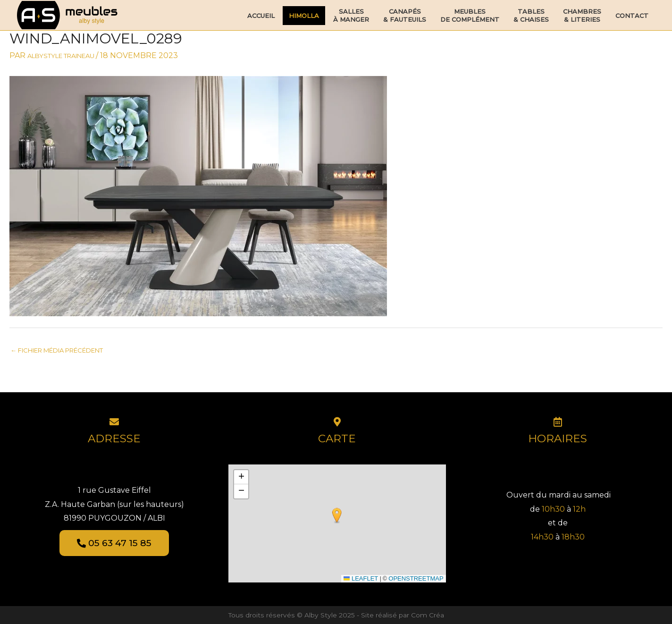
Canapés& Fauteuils (405, 15)
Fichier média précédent (57, 350)
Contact (632, 16)
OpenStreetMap (416, 578)
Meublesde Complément (470, 15)
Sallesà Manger (351, 15)
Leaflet (361, 578)
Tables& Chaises (531, 15)
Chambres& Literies (582, 15)
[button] (337, 516)
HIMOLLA (304, 16)
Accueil (261, 16)
